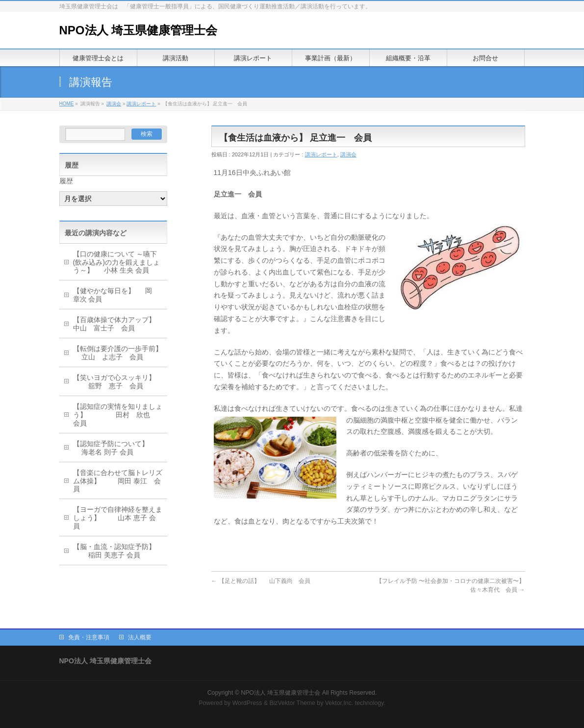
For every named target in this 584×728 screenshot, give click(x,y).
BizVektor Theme (292, 703)
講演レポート (141, 104)
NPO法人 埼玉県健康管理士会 (139, 30)
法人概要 (140, 637)
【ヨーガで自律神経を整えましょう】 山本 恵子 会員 (118, 518)
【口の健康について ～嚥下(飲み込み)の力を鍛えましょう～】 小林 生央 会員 (116, 262)
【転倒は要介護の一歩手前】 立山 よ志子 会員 (118, 353)
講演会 (114, 104)
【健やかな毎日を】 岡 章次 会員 (116, 295)
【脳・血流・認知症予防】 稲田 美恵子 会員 (114, 551)
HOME (67, 104)
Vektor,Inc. (339, 703)
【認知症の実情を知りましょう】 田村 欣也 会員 (118, 415)
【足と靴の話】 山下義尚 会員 (261, 581)
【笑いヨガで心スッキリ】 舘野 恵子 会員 (114, 382)
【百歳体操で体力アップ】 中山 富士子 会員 (119, 324)
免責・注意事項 (89, 637)
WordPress (247, 703)
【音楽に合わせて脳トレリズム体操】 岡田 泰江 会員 (118, 481)
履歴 (66, 181)
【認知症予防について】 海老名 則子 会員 (111, 448)
